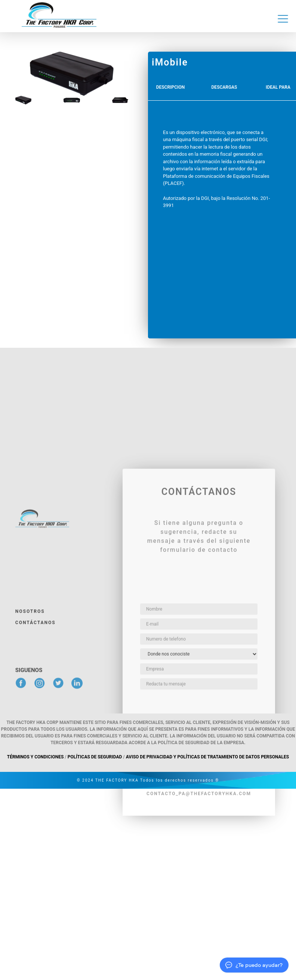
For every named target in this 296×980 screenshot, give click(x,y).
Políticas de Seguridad (95, 757)
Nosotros (30, 707)
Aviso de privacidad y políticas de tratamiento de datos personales (207, 757)
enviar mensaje (199, 832)
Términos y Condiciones (36, 757)
